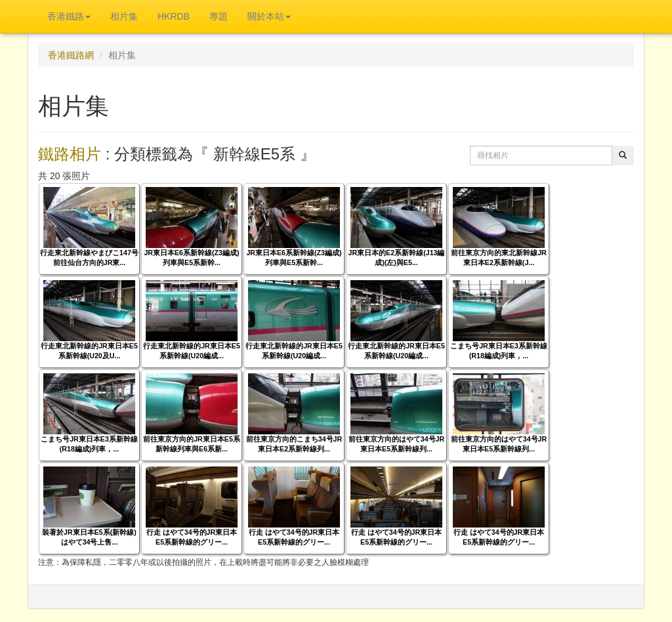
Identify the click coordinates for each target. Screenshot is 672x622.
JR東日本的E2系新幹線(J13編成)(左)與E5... (397, 258)
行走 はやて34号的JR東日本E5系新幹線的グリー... (192, 537)
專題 (219, 16)
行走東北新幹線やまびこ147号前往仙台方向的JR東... (89, 258)
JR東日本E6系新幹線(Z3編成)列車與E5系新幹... (191, 258)
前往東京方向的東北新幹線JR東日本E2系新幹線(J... (499, 258)
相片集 (124, 16)
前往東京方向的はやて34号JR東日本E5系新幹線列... (396, 444)
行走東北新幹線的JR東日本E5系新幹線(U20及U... (89, 351)
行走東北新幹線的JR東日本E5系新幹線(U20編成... (192, 351)
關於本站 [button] (269, 16)
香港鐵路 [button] (69, 16)
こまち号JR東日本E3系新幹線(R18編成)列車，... (499, 351)
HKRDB (174, 16)
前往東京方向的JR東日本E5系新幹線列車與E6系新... (192, 444)
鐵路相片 (70, 154)
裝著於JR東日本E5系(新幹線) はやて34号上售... (89, 537)
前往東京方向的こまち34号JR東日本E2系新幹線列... (294, 444)
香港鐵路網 (71, 55)
